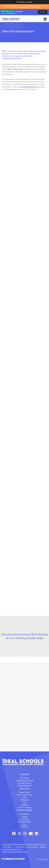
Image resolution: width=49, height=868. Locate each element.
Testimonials (25, 800)
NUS (25, 802)
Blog (24, 824)
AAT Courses (25, 778)
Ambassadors (25, 814)
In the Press (25, 819)
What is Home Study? (25, 795)
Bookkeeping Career (25, 786)
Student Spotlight (25, 822)
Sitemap (43, 847)
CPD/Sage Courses (24, 783)
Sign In (43, 12)
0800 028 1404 (12, 14)
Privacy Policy (32, 847)
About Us (24, 788)
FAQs (25, 797)
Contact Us (25, 827)
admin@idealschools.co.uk (30, 87)
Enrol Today (7, 847)
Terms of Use (20, 847)
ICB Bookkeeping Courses (24, 781)
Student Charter (25, 792)
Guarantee (24, 805)
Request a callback (24, 2)
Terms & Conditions (25, 807)
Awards (24, 817)
